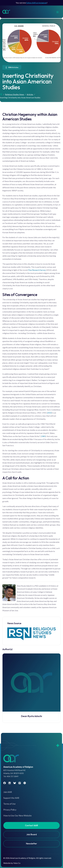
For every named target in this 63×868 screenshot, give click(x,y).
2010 (49, 413)
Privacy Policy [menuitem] (10, 810)
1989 (43, 436)
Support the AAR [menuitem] (11, 798)
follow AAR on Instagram (37, 3)
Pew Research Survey (37, 270)
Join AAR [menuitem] (8, 792)
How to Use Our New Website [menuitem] (17, 816)
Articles (30, 94)
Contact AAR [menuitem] (31, 825)
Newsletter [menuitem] (31, 844)
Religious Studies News (15, 94)
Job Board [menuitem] (31, 834)
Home (1, 94)
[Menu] (59, 12)
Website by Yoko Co (12, 863)
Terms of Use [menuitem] (9, 804)
